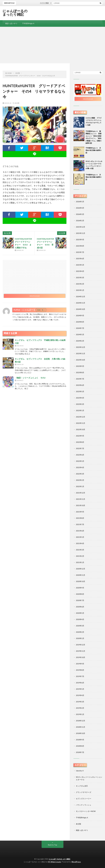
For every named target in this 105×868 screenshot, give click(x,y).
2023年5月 (80, 391)
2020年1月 (80, 638)
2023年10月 (81, 360)
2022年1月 (80, 486)
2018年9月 (80, 740)
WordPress (76, 862)
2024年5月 (80, 334)
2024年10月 (81, 309)
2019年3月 (80, 702)
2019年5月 (80, 689)
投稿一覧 (40, 310)
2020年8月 (80, 594)
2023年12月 (81, 347)
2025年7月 (80, 252)
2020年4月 (80, 619)
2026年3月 (80, 214)
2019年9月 (80, 664)
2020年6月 (80, 607)
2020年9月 (80, 588)
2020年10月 (81, 581)
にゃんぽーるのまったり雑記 (15, 13)
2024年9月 (80, 315)
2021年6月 (80, 531)
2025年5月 (80, 265)
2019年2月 (80, 708)
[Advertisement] (52, 45)
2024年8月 (80, 322)
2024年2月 (80, 341)
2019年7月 (80, 676)
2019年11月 (81, 651)
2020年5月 (80, 613)
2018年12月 (81, 721)
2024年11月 (81, 303)
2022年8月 (80, 442)
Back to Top (53, 845)
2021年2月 (80, 556)
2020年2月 (80, 632)
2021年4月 (80, 543)
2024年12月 (81, 296)
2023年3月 (80, 404)
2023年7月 (80, 379)
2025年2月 (80, 284)
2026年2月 (80, 221)
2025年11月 (81, 233)
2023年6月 (80, 385)
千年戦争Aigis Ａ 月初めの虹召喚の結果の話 (93, 150)
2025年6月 (80, 259)
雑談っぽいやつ (11, 23)
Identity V (80, 771)
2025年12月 (81, 227)
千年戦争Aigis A (28, 23)
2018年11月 (81, 727)
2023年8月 (80, 372)
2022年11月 (81, 423)
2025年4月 (80, 271)
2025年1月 (80, 290)
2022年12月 (81, 417)
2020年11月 (81, 575)
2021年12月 (81, 493)
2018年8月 (80, 746)
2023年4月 (80, 398)
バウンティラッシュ (84, 805)
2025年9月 (80, 240)
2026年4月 (80, 208)
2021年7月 (80, 524)
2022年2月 (80, 480)
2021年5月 (80, 537)
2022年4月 (80, 467)
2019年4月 (80, 695)
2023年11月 (81, 353)
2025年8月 (80, 246)
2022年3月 (80, 474)
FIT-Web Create (54, 862)
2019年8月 (80, 670)
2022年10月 (81, 429)
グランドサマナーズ (84, 792)
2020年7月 (80, 600)
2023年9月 (80, 366)
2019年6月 (80, 683)
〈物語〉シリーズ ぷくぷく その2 (30, 378)
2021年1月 (80, 562)
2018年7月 (80, 752)
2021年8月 (80, 518)
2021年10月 (81, 505)
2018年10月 (81, 733)
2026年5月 (80, 202)
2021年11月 (81, 499)
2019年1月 (80, 714)
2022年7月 (80, 448)
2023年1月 (80, 410)
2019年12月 (81, 645)
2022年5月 (80, 461)
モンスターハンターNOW (86, 811)
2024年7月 (80, 328)
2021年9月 (80, 512)
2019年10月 (81, 657)
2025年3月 (80, 278)
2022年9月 (80, 436)
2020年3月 (80, 626)
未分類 (17, 103)
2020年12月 (81, 569)
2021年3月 (80, 550)
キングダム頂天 (82, 786)
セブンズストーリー (84, 799)
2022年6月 (80, 455)
